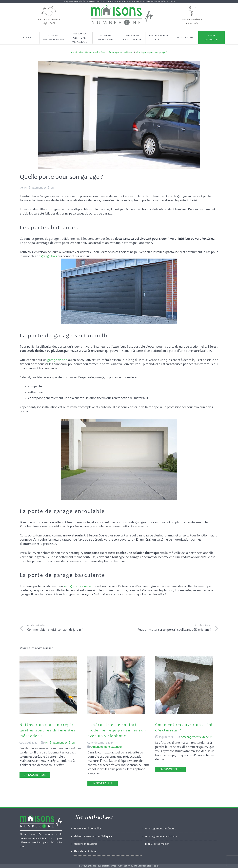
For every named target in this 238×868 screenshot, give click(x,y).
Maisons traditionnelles (87, 829)
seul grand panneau (77, 586)
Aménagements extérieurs (161, 836)
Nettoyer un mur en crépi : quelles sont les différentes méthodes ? (47, 731)
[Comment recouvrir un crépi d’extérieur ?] (184, 714)
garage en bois (57, 360)
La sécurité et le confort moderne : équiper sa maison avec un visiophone (117, 731)
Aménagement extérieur (39, 188)
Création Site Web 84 (149, 866)
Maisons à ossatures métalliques (93, 836)
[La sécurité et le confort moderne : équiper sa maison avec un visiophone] (116, 714)
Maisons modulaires (85, 844)
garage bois (49, 256)
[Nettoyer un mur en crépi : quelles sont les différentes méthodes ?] (48, 714)
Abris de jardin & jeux (86, 852)
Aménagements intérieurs (160, 829)
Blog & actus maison (157, 844)
